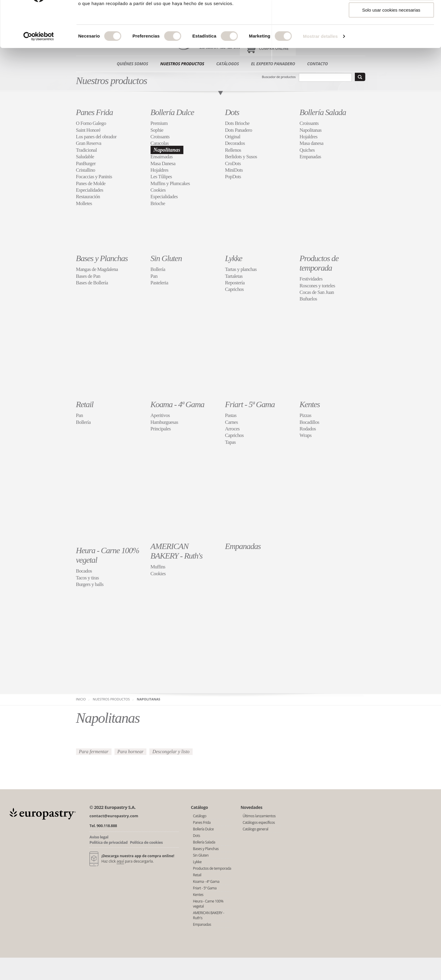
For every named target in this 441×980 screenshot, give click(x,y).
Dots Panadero (239, 130)
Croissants (160, 137)
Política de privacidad (109, 842)
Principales (161, 429)
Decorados (235, 143)
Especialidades (90, 190)
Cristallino (86, 170)
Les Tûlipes (161, 177)
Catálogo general (256, 829)
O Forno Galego (91, 123)
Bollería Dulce (172, 112)
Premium (159, 123)
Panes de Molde (91, 183)
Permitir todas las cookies (391, 15)
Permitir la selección (391, 32)
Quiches (307, 150)
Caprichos (235, 289)
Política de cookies (146, 842)
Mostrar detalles (320, 76)
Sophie (157, 130)
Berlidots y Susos (241, 157)
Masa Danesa (163, 163)
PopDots (233, 177)
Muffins (158, 567)
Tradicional (86, 150)
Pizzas (305, 415)
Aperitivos (160, 415)
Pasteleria (159, 283)
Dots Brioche (237, 123)
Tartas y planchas (241, 269)
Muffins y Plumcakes (170, 183)
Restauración (88, 197)
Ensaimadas (162, 157)
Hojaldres (160, 170)
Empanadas (310, 157)
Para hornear (131, 752)
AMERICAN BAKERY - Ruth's (177, 551)
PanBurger (86, 163)
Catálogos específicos (259, 822)
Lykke (234, 258)
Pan (154, 276)
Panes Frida (95, 112)
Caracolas (160, 143)
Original (233, 137)
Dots (232, 112)
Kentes (310, 404)
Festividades (311, 279)
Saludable (85, 157)
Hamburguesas (164, 422)
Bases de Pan (88, 276)
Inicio (81, 699)
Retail (85, 404)
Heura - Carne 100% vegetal (208, 904)
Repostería (235, 283)
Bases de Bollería (92, 283)
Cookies (158, 190)
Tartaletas (234, 276)
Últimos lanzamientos (259, 816)
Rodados (308, 429)
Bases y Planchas (102, 258)
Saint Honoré (88, 130)
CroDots (233, 163)
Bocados (84, 571)
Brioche (158, 203)
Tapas (230, 442)
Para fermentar (94, 752)
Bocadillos (310, 422)
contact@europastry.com (114, 816)
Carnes (232, 422)
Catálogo (200, 816)
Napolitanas (167, 150)
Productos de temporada (319, 263)
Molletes (84, 203)
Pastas (231, 415)
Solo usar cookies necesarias (391, 50)
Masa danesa (312, 143)
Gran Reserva (89, 143)
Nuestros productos (111, 699)
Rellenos (233, 150)
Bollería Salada (323, 112)
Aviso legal (99, 837)
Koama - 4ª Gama (177, 404)
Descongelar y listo (171, 752)
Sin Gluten (166, 258)
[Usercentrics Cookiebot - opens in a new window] (39, 76)
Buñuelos (308, 299)
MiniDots (234, 170)
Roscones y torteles (317, 286)
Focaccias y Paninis (94, 177)
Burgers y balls (90, 584)
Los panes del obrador (96, 137)
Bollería (158, 269)
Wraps (306, 435)
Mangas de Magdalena (97, 269)
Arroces (232, 429)
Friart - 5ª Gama (250, 404)
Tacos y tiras (88, 578)
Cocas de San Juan (317, 292)
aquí (120, 861)
